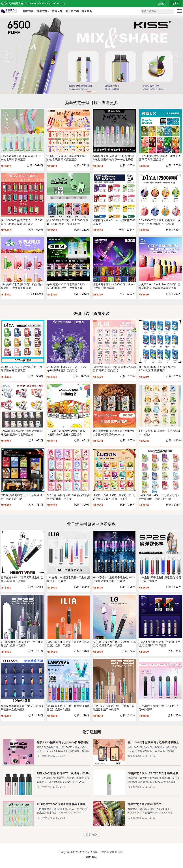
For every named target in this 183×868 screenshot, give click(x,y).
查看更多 (91, 834)
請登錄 (162, 4)
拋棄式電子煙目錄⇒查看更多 (92, 103)
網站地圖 (91, 857)
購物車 (175, 4)
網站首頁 (28, 11)
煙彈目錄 (57, 11)
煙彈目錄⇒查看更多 (91, 314)
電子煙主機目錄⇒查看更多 (91, 524)
